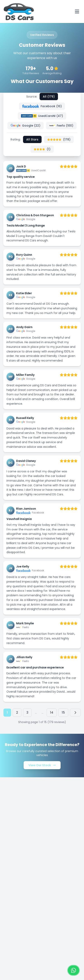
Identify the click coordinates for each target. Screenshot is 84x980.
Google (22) (26, 126)
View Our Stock (42, 765)
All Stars (32, 139)
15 (63, 712)
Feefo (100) (61, 126)
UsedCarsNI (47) (42, 116)
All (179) (49, 97)
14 (52, 712)
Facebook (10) (42, 106)
